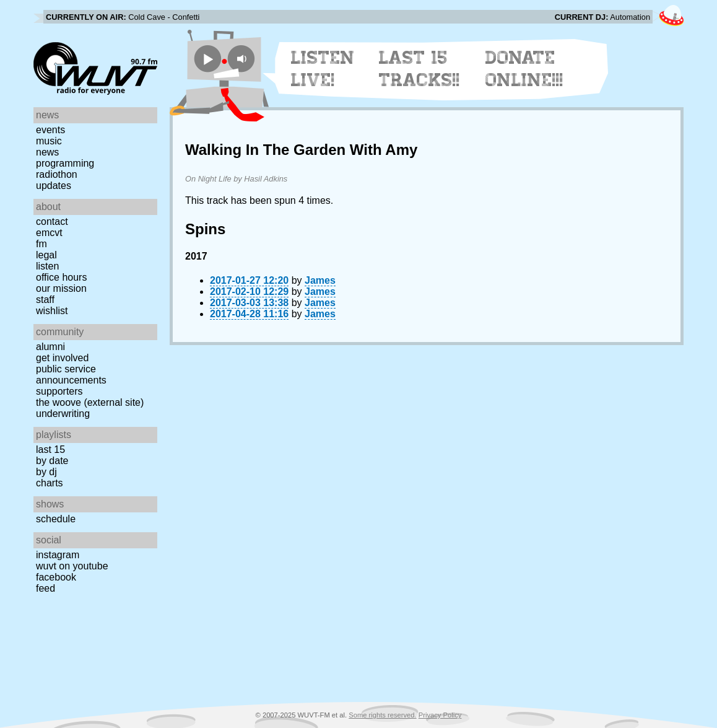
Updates (54, 186)
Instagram (58, 555)
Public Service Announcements (71, 375)
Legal (46, 255)
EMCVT (49, 233)
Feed (46, 588)
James (320, 280)
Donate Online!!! (524, 69)
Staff (45, 300)
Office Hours (61, 277)
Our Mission (61, 288)
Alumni (50, 347)
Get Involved (62, 358)
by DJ (46, 472)
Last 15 (50, 450)
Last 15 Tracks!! (419, 69)
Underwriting (63, 414)
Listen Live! (323, 69)
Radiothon (57, 174)
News (47, 152)
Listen (47, 266)
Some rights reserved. (382, 715)
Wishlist (52, 311)
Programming (65, 163)
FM (41, 244)
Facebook (56, 577)
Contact (52, 221)
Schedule (56, 519)
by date (52, 461)
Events (50, 130)
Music (49, 141)
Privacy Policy (440, 715)
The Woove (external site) (90, 402)
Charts (50, 483)
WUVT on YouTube (72, 566)
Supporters (59, 391)
